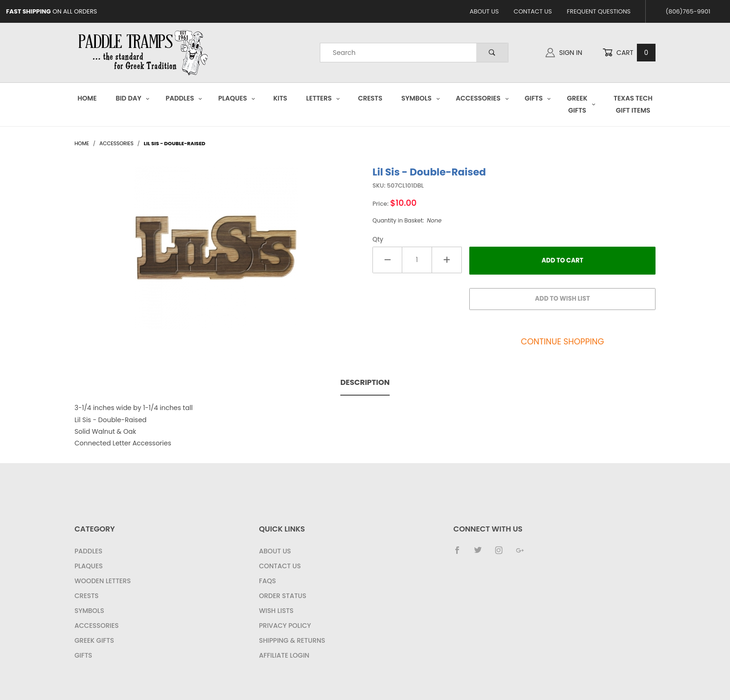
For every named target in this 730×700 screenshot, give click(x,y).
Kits (280, 98)
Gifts (538, 98)
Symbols (421, 98)
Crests (370, 98)
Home (87, 98)
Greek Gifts (581, 104)
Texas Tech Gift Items (633, 104)
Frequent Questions (598, 11)
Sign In (564, 53)
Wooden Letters (103, 581)
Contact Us (533, 11)
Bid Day (133, 98)
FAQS (267, 581)
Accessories (482, 98)
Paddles (184, 98)
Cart (629, 53)
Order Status (283, 596)
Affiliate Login (284, 655)
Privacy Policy (285, 626)
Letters (323, 98)
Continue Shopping (563, 342)
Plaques (237, 98)
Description (365, 382)
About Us (484, 11)
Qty (378, 239)
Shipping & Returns (292, 640)
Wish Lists (276, 611)
